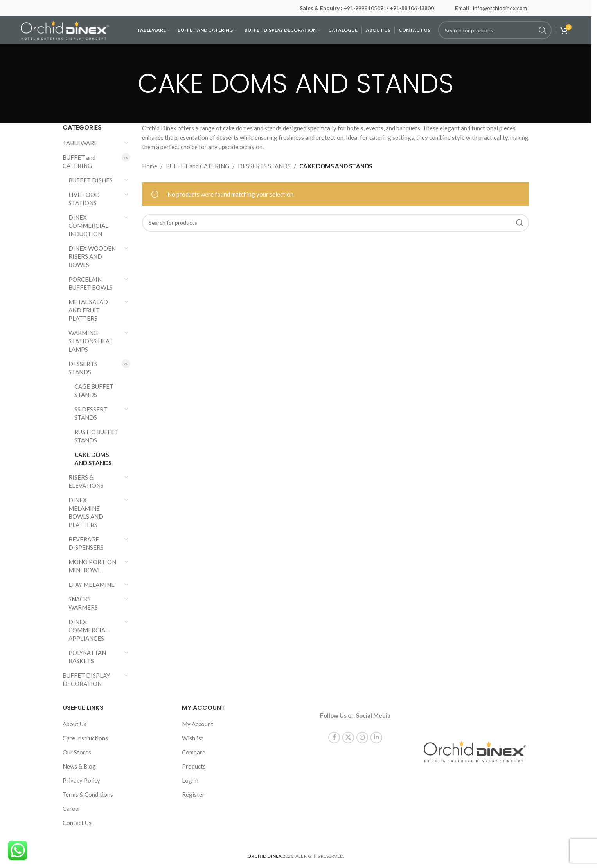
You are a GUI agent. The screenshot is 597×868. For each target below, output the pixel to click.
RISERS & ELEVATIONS (86, 481)
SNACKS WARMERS (83, 603)
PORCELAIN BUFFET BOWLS (91, 283)
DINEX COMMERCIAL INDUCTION (88, 226)
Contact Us (77, 823)
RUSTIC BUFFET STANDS (96, 436)
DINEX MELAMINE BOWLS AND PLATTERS (86, 512)
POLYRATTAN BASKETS (87, 657)
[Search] (495, 30)
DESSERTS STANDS (83, 368)
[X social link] (348, 731)
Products (194, 766)
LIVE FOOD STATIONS (84, 199)
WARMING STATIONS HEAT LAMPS (91, 341)
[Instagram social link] (362, 731)
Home (150, 166)
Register (193, 794)
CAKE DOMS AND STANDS (93, 459)
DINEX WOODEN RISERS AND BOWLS (92, 256)
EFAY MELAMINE (92, 585)
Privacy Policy (81, 780)
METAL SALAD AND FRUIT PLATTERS (88, 310)
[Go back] (128, 84)
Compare (194, 752)
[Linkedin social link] (376, 731)
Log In (190, 780)
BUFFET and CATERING (79, 162)
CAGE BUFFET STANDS (94, 391)
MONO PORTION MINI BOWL (92, 566)
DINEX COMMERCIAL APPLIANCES (88, 630)
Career (72, 808)
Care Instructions (85, 738)
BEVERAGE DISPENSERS (86, 543)
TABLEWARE (80, 143)
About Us (75, 724)
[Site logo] (65, 29)
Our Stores (77, 752)
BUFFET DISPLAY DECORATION (86, 679)
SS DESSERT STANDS (91, 413)
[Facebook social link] (334, 731)
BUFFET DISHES (91, 180)
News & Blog (79, 766)
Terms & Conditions (88, 794)
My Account (198, 724)
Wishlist (193, 738)
